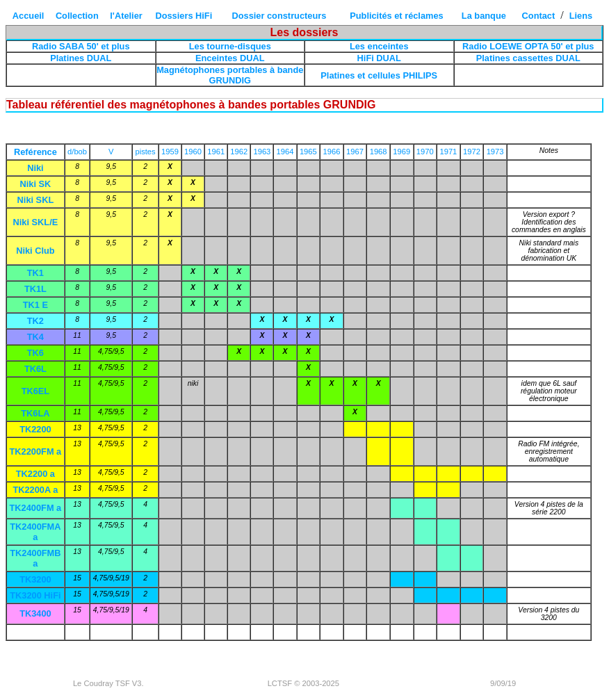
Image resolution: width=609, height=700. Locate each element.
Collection (77, 16)
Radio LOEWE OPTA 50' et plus (528, 46)
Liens (581, 16)
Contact (539, 16)
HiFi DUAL (379, 58)
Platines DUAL (81, 58)
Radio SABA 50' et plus (81, 46)
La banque (484, 16)
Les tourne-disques (230, 46)
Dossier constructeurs (279, 16)
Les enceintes (379, 46)
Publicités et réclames (396, 16)
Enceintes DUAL (230, 58)
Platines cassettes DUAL (528, 58)
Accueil (29, 16)
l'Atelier (126, 16)
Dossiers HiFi (184, 16)
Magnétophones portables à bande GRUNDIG (230, 75)
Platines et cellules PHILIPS (379, 75)
